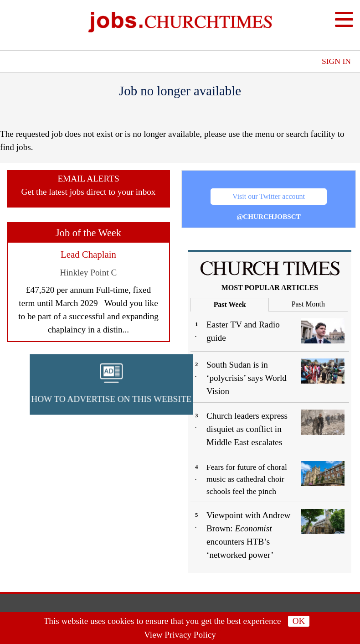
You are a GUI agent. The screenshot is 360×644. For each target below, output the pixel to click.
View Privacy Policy (180, 635)
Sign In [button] (336, 61)
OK (299, 621)
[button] (213, 371)
